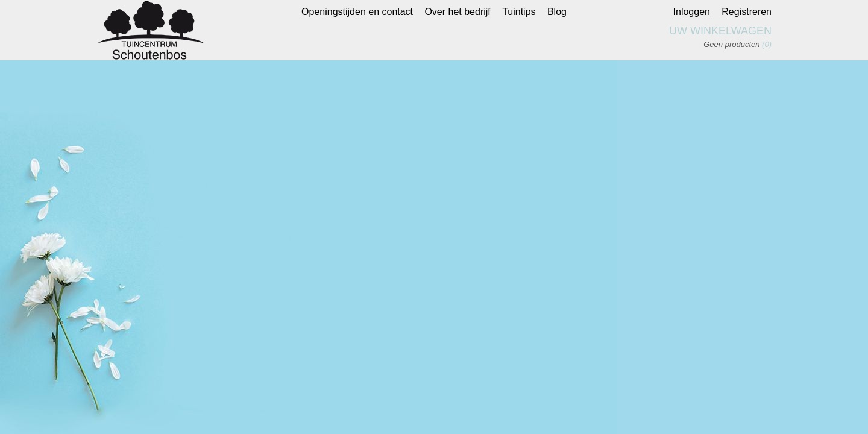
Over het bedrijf (457, 12)
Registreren (747, 12)
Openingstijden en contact (357, 12)
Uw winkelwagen (720, 31)
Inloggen (692, 12)
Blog (557, 12)
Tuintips (519, 12)
